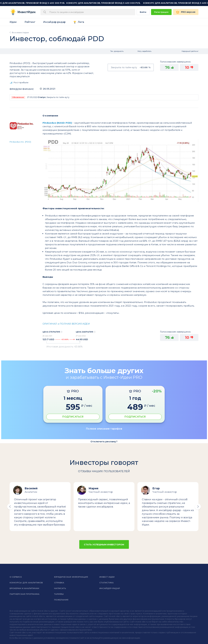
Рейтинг (30, 22)
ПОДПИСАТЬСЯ (73, 417)
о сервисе (16, 577)
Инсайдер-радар (54, 22)
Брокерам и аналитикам (24, 588)
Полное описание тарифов (104, 429)
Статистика (106, 583)
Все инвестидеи (20, 32)
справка (59, 583)
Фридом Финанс (22, 89)
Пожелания (61, 600)
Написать (60, 588)
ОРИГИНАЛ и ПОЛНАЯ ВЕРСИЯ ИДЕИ (66, 324)
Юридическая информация (71, 577)
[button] (10, 507)
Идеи (13, 22)
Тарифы (59, 594)
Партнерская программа (25, 594)
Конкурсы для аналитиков (26, 583)
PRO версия (188, 12)
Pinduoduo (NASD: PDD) (57, 123)
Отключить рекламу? (104, 441)
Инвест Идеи (107, 577)
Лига (81, 22)
